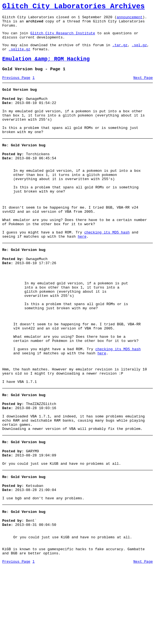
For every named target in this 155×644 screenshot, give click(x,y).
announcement (130, 19)
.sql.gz (139, 51)
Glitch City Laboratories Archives (73, 7)
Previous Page (16, 88)
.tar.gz (120, 51)
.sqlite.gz (19, 56)
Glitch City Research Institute (63, 38)
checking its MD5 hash (107, 266)
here (82, 271)
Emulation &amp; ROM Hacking (46, 67)
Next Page (143, 88)
